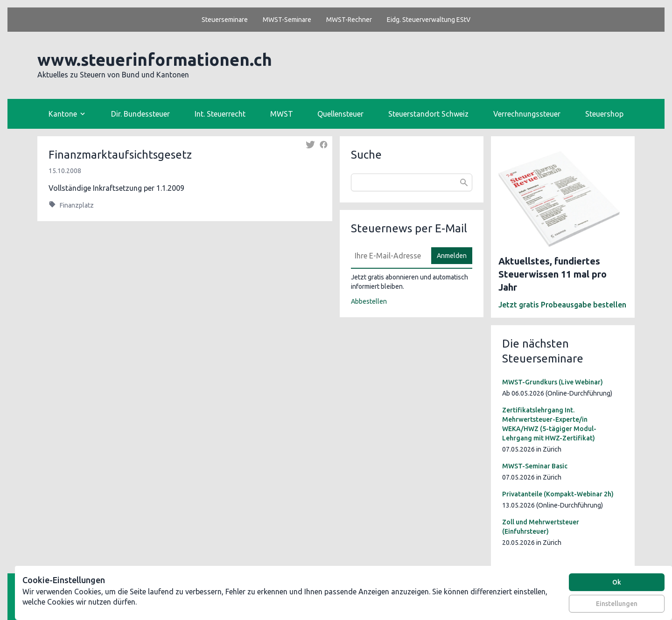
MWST (282, 114)
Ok (617, 582)
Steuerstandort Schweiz (428, 114)
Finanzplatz (77, 205)
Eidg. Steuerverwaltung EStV (429, 20)
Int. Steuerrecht (220, 114)
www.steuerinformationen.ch (155, 59)
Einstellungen (617, 604)
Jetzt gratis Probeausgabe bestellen (562, 305)
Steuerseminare (225, 20)
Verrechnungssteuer (527, 114)
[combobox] (412, 182)
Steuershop (604, 114)
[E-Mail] (388, 256)
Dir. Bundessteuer (140, 114)
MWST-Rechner (349, 20)
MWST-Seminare (287, 20)
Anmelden (452, 256)
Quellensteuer (340, 114)
